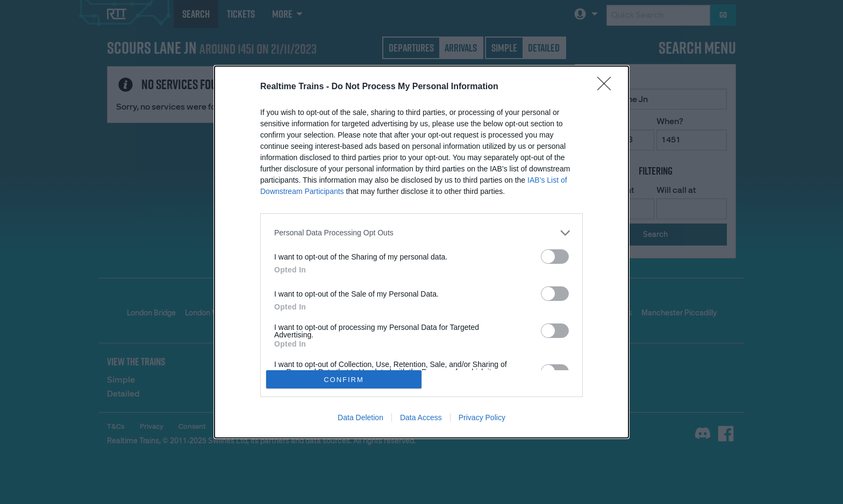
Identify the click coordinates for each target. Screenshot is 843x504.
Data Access (421, 417)
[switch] (555, 257)
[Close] (608, 87)
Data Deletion (360, 417)
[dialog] (421, 252)
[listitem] (421, 233)
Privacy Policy (482, 417)
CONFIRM (344, 380)
